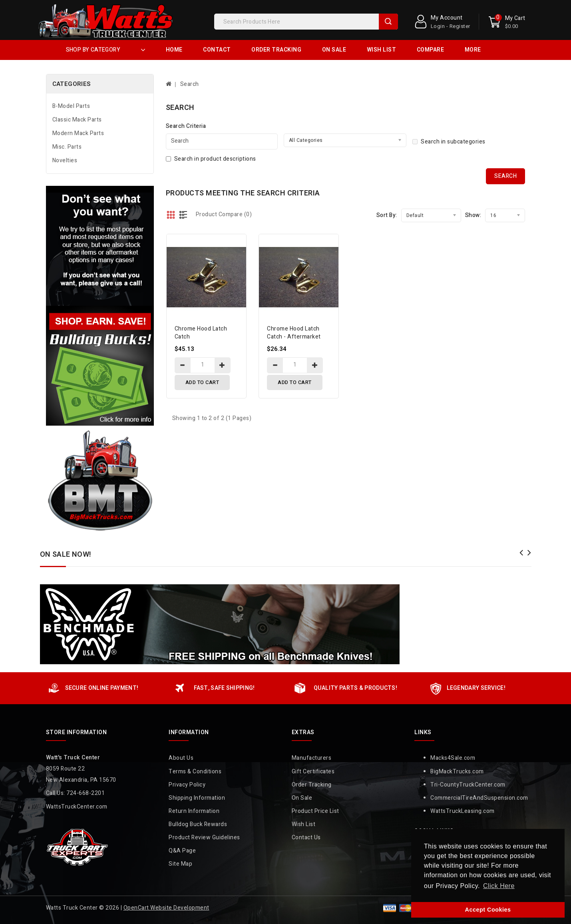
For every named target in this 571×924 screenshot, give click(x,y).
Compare (431, 50)
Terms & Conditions (195, 772)
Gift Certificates (313, 772)
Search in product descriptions (211, 159)
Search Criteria (186, 126)
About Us (181, 758)
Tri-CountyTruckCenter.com (468, 785)
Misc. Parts (67, 147)
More (473, 50)
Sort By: (387, 215)
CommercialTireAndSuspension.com (479, 798)
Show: (473, 215)
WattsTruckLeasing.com (463, 811)
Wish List (382, 50)
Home (174, 50)
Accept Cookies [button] (488, 910)
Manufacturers (312, 758)
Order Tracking (276, 50)
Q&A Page (182, 851)
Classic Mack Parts (77, 120)
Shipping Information (197, 798)
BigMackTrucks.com (457, 772)
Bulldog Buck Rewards (198, 824)
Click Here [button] (499, 886)
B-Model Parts (71, 106)
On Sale (334, 50)
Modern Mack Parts (78, 133)
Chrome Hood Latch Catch (201, 333)
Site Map (180, 864)
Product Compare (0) (224, 214)
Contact (217, 50)
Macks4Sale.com (453, 758)
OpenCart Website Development (166, 908)
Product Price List (315, 811)
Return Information (194, 811)
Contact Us (306, 837)
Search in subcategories (449, 142)
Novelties (65, 160)
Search (388, 22)
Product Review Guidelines (204, 837)
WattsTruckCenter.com (77, 807)
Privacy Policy (187, 785)
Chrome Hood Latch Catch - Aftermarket (294, 333)
